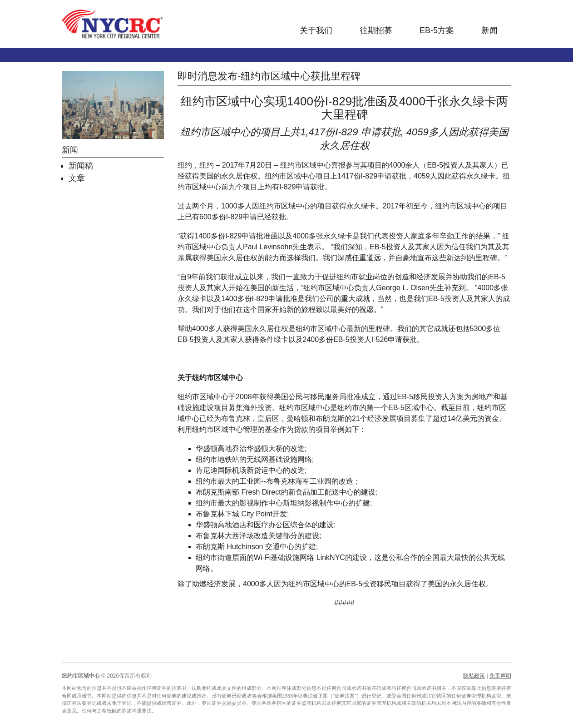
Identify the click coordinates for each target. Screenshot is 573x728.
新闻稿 (81, 166)
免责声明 (500, 676)
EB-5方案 (437, 30)
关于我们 (316, 30)
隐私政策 (474, 676)
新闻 (489, 30)
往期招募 (376, 30)
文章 (77, 178)
